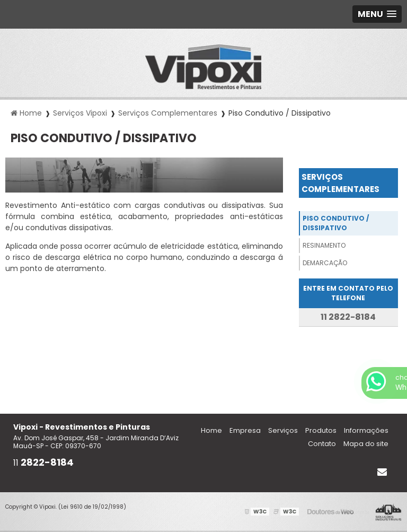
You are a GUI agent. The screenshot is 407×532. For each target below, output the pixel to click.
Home (211, 430)
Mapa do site (366, 444)
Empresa (245, 430)
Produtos (321, 430)
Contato (322, 444)
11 (43, 463)
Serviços (283, 430)
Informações (366, 430)
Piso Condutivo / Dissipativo (336, 223)
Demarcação (325, 263)
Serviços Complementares (340, 183)
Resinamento (324, 245)
